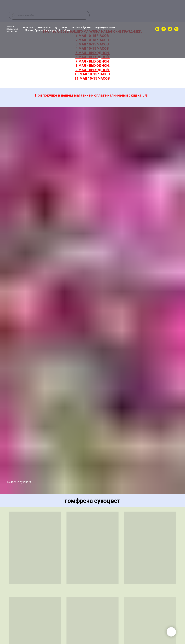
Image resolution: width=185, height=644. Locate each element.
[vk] (176, 29)
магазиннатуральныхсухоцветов (12, 29)
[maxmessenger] (157, 29)
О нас (67, 30)
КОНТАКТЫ (44, 28)
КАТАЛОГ (28, 28)
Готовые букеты (82, 28)
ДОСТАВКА (61, 28)
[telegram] (164, 29)
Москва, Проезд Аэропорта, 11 (42, 30)
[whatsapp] (170, 29)
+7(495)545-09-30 (105, 28)
